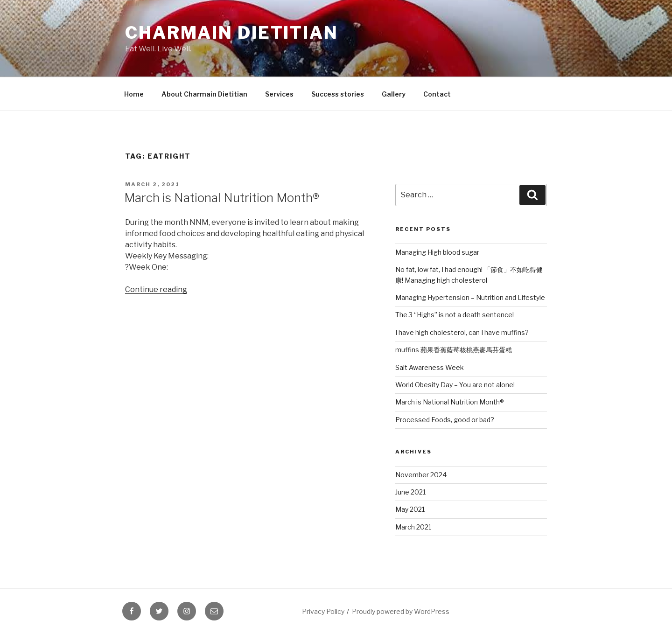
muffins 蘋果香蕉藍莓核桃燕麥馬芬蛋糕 (454, 350)
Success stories (338, 94)
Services (279, 94)
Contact (437, 94)
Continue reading (156, 289)
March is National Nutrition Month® (222, 198)
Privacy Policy (323, 611)
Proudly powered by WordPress (401, 611)
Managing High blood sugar (437, 252)
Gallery (394, 94)
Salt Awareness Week (430, 367)
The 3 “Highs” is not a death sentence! (455, 315)
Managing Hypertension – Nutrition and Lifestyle (470, 297)
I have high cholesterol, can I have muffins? (462, 332)
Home (134, 94)
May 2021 (410, 509)
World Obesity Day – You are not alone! (455, 385)
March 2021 (413, 527)
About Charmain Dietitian (204, 94)
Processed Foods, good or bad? (445, 420)
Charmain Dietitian (232, 33)
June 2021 (410, 492)
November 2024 (421, 475)
